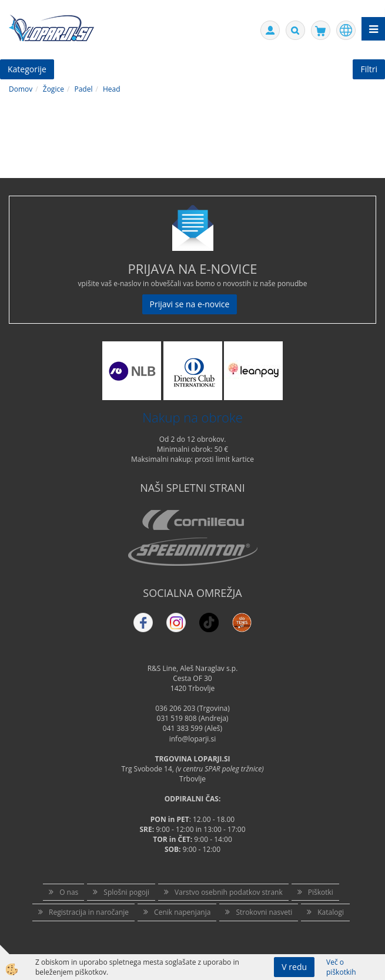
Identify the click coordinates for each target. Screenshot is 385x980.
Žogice (53, 89)
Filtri (369, 69)
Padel (83, 89)
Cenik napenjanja (182, 912)
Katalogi (331, 912)
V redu (294, 967)
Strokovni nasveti (264, 912)
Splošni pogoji (126, 892)
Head (112, 89)
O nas (69, 892)
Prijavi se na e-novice (190, 304)
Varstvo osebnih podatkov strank (229, 892)
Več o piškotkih (341, 967)
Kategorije (27, 69)
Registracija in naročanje (89, 912)
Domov (21, 89)
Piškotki (321, 892)
